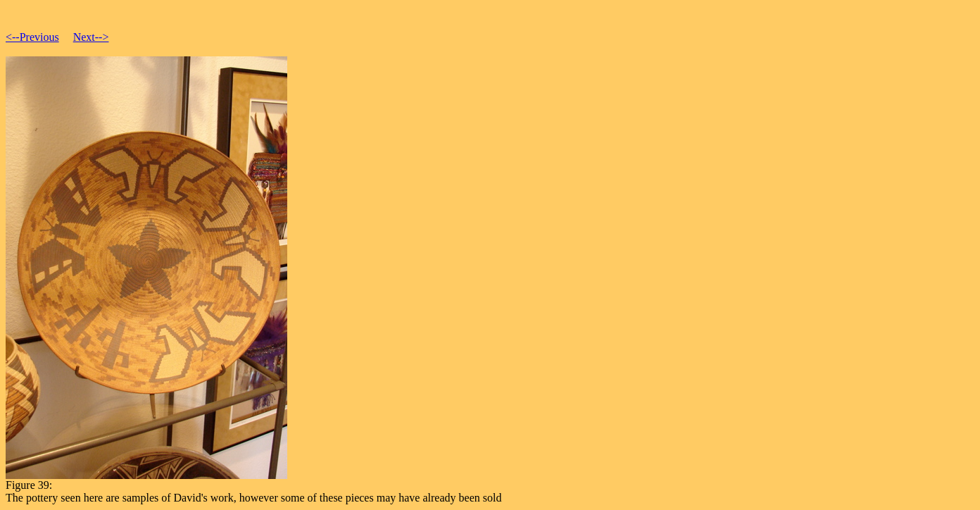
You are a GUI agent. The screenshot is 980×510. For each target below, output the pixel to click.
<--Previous (32, 37)
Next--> (91, 37)
